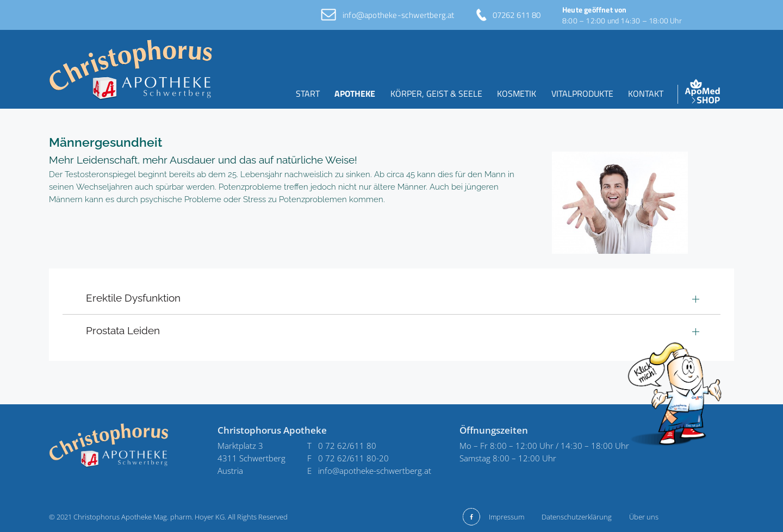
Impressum (507, 517)
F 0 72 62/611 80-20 (348, 458)
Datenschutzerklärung (577, 517)
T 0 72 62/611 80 (342, 446)
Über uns (644, 517)
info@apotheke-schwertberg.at (399, 15)
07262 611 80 (517, 15)
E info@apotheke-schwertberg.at (369, 471)
